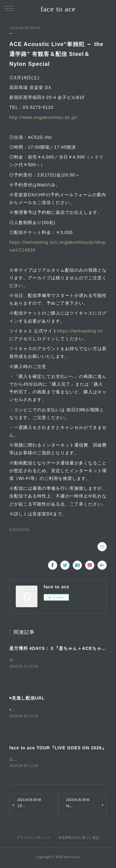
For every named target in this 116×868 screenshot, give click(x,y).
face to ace (58, 9)
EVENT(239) (20, 530)
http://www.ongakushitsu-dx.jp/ (43, 117)
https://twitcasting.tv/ (80, 331)
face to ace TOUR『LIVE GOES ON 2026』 (58, 749)
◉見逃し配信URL (27, 698)
